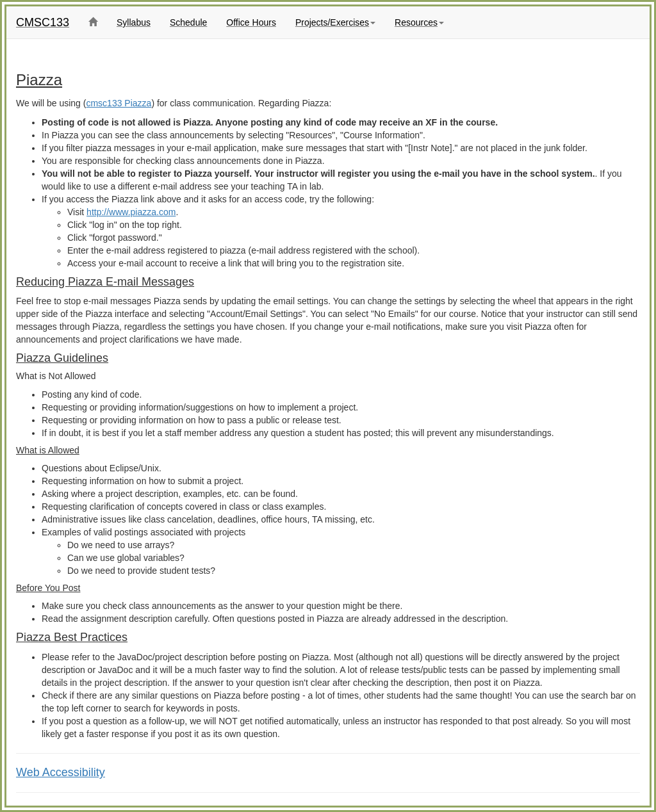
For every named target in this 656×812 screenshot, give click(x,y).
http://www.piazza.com (131, 212)
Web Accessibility (61, 772)
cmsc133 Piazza (119, 103)
